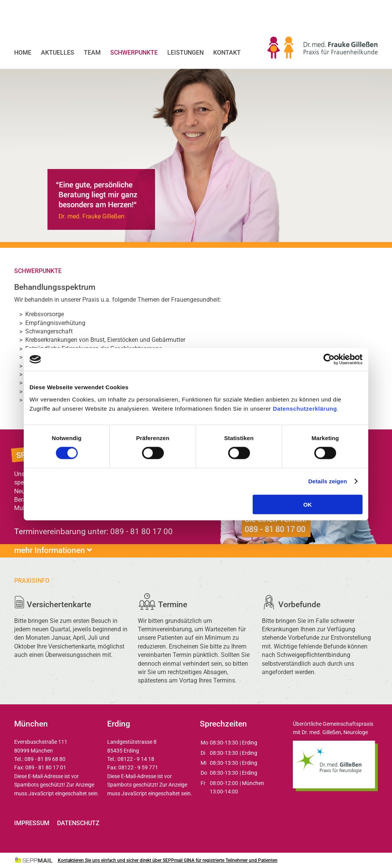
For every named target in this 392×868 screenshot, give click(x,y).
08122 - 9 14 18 (136, 759)
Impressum (32, 823)
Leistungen (185, 53)
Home (23, 53)
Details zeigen (327, 481)
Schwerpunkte (134, 53)
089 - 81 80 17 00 (141, 532)
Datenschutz (78, 823)
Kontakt (227, 53)
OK (308, 504)
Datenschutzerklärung (305, 408)
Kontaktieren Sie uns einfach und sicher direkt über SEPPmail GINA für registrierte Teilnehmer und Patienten (168, 860)
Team (92, 53)
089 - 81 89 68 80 (45, 759)
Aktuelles (58, 53)
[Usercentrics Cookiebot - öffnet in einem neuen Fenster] (329, 359)
